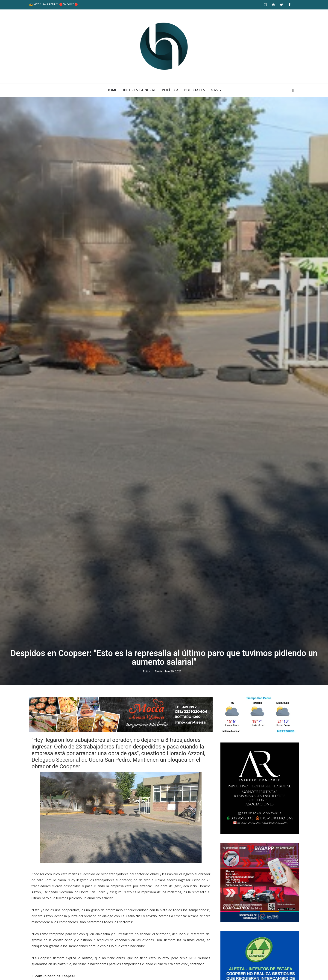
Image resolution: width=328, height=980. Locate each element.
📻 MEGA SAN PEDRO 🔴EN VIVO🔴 (54, 5)
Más (215, 90)
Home (112, 90)
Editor (147, 671)
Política (170, 90)
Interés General (140, 90)
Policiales (195, 90)
